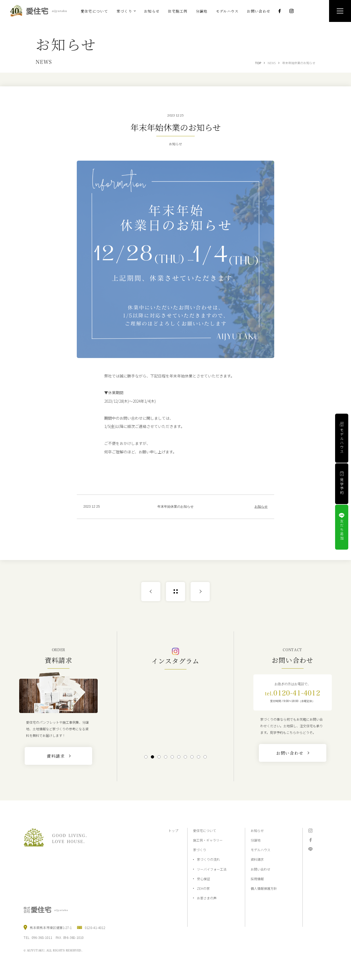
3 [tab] (159, 757)
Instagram (291, 11)
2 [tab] (152, 757)
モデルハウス (261, 850)
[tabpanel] (175, 711)
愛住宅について (205, 830)
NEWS (272, 63)
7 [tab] (185, 757)
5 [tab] (172, 757)
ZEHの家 (203, 888)
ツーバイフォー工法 (212, 869)
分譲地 (256, 840)
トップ (173, 830)
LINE (310, 849)
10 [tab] (205, 757)
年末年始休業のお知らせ (299, 63)
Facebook (279, 11)
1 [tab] (146, 757)
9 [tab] (198, 757)
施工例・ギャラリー (208, 840)
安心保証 (203, 879)
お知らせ (261, 507)
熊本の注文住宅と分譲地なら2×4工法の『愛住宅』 (41, 11)
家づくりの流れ (208, 859)
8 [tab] (192, 757)
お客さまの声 (207, 898)
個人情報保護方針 (264, 888)
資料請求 (257, 859)
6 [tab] (179, 757)
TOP (258, 63)
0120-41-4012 (293, 693)
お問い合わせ (261, 869)
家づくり (200, 850)
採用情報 (257, 879)
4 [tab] (165, 757)
